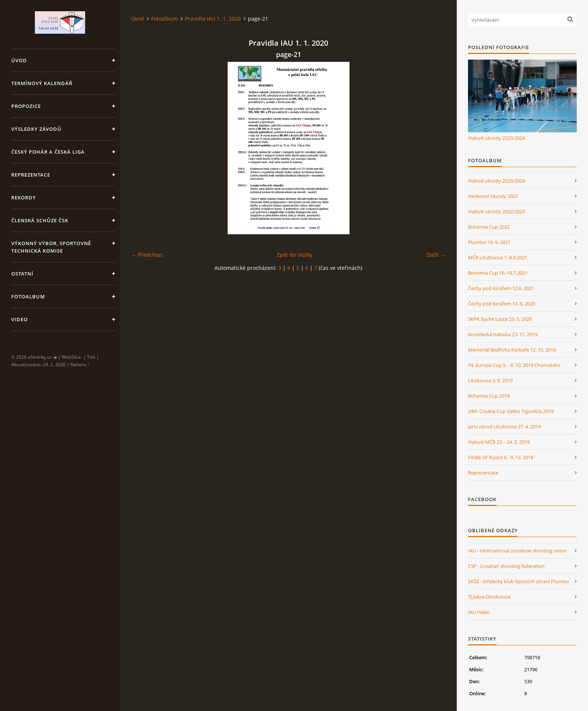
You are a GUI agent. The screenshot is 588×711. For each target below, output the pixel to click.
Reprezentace (31, 175)
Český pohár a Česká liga (48, 152)
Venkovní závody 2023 (493, 196)
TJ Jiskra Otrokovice (489, 597)
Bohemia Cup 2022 (489, 227)
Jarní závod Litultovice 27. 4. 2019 (504, 427)
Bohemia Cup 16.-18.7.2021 (498, 273)
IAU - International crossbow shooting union (517, 551)
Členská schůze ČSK (40, 220)
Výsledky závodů (36, 129)
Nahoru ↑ (80, 364)
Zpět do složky (295, 255)
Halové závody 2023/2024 (496, 138)
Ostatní (22, 274)
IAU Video (479, 612)
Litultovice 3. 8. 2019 (490, 380)
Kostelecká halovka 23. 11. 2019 (503, 334)
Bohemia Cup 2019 (489, 396)
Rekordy (24, 198)
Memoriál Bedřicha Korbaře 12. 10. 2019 (512, 350)
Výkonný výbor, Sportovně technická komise (51, 247)
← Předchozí (147, 255)
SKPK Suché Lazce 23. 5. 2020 (500, 319)
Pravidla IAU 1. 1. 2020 (213, 19)
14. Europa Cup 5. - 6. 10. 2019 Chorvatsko (514, 365)
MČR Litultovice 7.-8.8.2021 (498, 257)
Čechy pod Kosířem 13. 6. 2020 (502, 304)
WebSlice (71, 357)
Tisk (91, 357)
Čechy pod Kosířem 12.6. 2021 (501, 288)
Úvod (19, 60)
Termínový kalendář (42, 83)
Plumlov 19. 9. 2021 (489, 242)
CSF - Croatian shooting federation (506, 566)
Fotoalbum (28, 296)
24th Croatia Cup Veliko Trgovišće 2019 (511, 411)
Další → (436, 255)
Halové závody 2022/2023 (496, 211)
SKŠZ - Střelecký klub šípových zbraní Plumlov (519, 581)
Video (19, 319)
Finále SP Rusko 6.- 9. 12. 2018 (501, 457)
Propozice (26, 106)
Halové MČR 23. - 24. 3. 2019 (499, 442)
